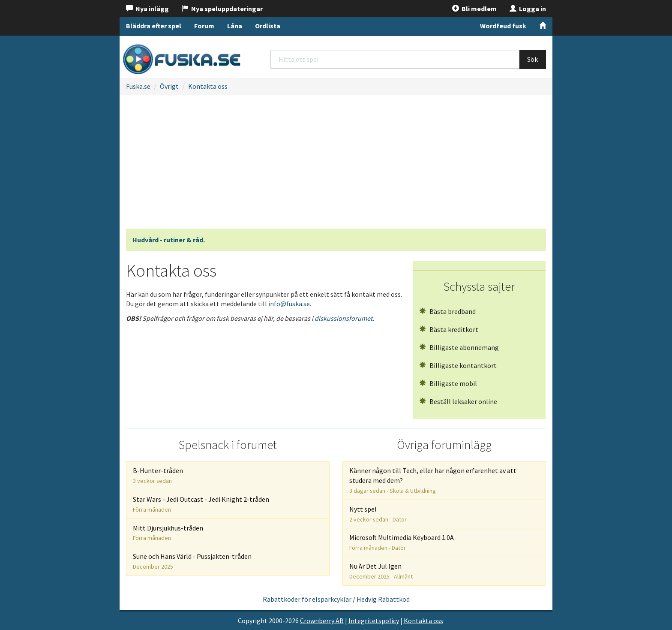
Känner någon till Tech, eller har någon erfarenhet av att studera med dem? (433, 480)
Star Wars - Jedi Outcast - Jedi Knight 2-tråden (201, 504)
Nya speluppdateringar (222, 9)
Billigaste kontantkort (458, 365)
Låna (235, 26)
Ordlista (268, 26)
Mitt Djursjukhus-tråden (168, 533)
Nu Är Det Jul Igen (381, 571)
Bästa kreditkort (449, 329)
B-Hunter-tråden (158, 475)
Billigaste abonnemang (459, 347)
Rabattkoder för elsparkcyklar (307, 599)
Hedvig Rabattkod (383, 599)
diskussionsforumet (343, 318)
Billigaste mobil (448, 383)
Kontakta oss (208, 86)
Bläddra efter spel (154, 26)
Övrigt (169, 86)
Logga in (528, 9)
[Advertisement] (336, 164)
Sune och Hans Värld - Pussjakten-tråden (192, 561)
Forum (204, 26)
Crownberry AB (322, 621)
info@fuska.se (289, 304)
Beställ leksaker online (458, 401)
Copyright (253, 621)
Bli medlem (474, 9)
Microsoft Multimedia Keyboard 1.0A (402, 542)
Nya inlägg (147, 9)
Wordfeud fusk (503, 26)
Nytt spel (378, 514)
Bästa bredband (447, 311)
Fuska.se (138, 86)
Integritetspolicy (374, 621)
